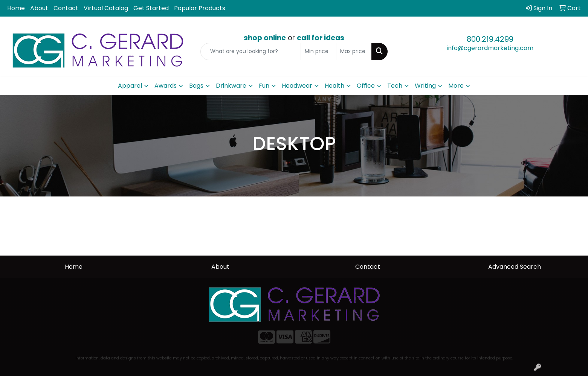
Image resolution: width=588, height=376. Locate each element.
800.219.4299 (490, 39)
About (39, 8)
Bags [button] (196, 86)
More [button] (456, 86)
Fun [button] (264, 86)
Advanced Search (515, 267)
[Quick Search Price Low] (318, 52)
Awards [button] (166, 86)
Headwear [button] (297, 86)
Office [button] (366, 86)
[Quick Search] (250, 52)
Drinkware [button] (231, 86)
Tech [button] (395, 86)
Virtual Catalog (106, 8)
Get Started (151, 8)
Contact (66, 8)
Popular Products (200, 8)
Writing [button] (425, 86)
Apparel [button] (130, 86)
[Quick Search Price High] (354, 52)
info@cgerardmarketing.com (490, 48)
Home (16, 8)
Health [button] (334, 86)
